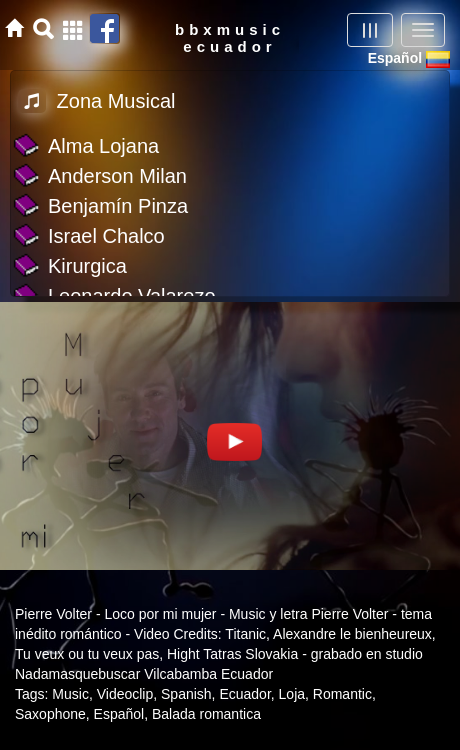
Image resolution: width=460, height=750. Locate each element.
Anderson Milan (117, 176)
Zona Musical (97, 101)
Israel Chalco (106, 236)
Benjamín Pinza (118, 206)
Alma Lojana (103, 146)
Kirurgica (87, 266)
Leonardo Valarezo (132, 296)
